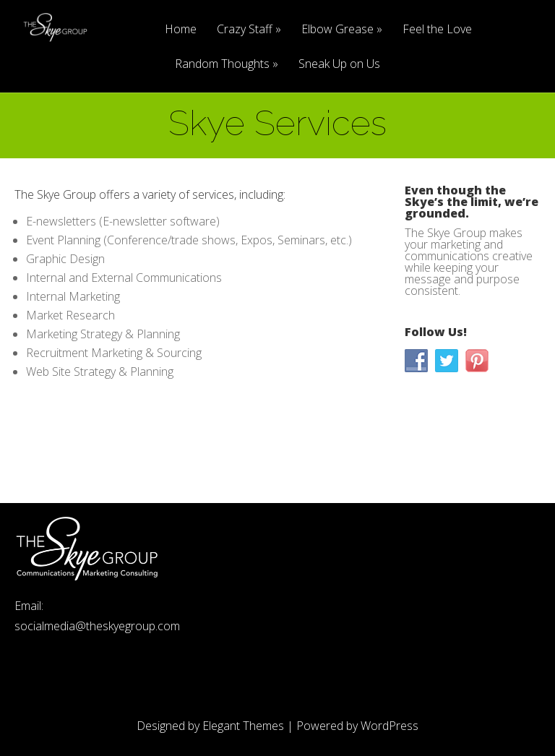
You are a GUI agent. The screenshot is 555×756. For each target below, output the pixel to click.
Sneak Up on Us (339, 65)
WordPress (390, 726)
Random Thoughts (222, 65)
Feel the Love (437, 30)
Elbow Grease (337, 30)
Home (181, 30)
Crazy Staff (245, 30)
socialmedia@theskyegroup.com (97, 626)
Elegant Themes (243, 726)
